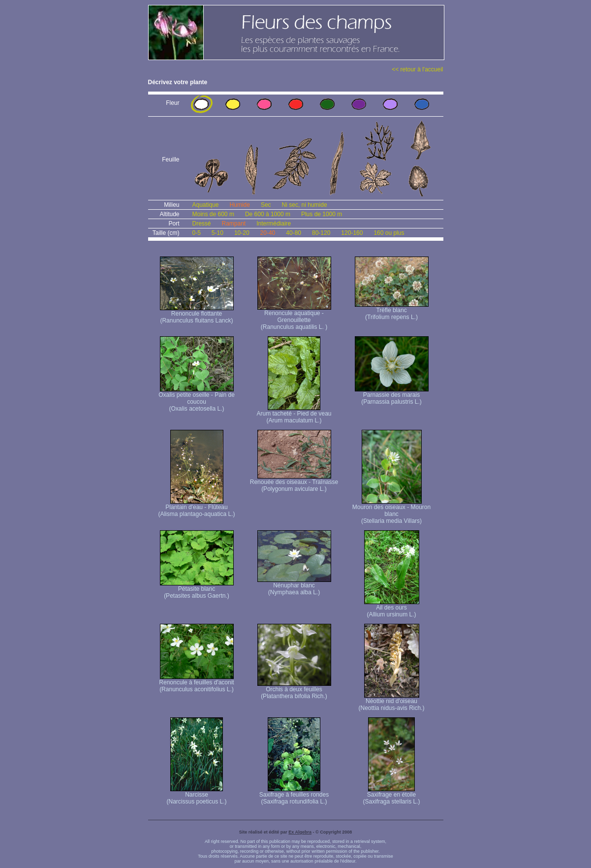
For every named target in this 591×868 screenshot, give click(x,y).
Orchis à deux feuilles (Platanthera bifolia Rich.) (294, 690)
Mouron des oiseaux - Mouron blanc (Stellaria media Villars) (391, 511)
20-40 (268, 233)
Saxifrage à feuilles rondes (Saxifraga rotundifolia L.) (294, 795)
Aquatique (206, 205)
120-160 (352, 233)
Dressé (202, 224)
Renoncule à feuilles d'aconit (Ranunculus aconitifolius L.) (196, 683)
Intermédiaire (274, 224)
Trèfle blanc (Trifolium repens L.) (392, 311)
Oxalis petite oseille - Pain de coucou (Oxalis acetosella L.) (197, 399)
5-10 (218, 233)
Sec (266, 205)
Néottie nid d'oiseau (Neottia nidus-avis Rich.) (391, 702)
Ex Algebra (300, 832)
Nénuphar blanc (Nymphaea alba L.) (294, 586)
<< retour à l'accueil (417, 69)
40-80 (294, 233)
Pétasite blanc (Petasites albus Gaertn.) (197, 590)
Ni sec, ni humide (305, 205)
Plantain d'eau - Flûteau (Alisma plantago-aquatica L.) (196, 508)
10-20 (242, 233)
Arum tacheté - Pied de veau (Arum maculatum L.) (294, 414)
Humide (240, 205)
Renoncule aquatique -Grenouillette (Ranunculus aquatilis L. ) (294, 317)
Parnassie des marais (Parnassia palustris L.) (392, 396)
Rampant (234, 224)
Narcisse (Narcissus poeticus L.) (196, 795)
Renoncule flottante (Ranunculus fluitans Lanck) (197, 314)
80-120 (321, 233)
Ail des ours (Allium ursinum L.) (392, 608)
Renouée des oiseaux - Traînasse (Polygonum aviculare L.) (294, 483)
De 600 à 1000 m (268, 214)
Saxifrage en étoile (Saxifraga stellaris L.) (391, 795)
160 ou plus (389, 233)
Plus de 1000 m (322, 214)
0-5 (197, 233)
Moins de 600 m (213, 214)
